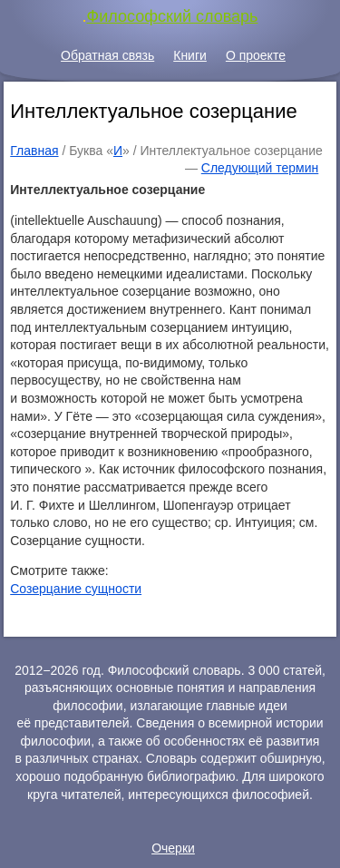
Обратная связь (107, 55)
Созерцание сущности (76, 589)
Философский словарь (173, 16)
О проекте (256, 55)
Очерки (173, 848)
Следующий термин (260, 168)
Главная (34, 151)
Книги (190, 55)
